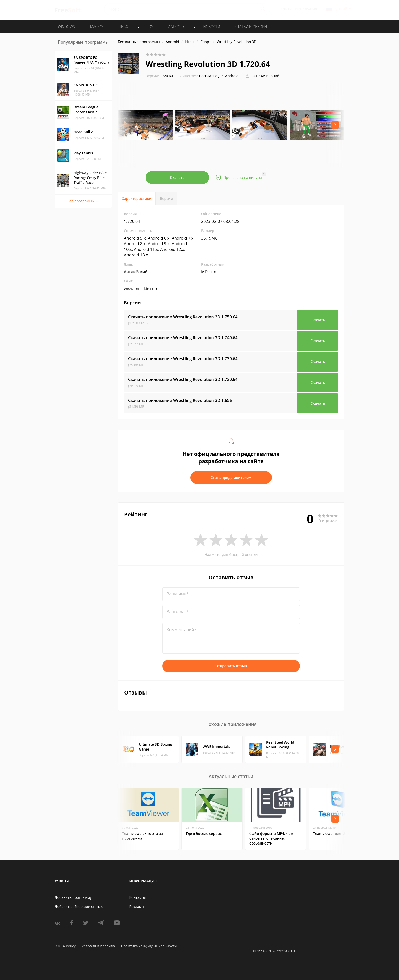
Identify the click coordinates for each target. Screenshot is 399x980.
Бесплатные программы (139, 42)
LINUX (123, 27)
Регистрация (306, 9)
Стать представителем (231, 477)
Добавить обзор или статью (79, 907)
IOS (150, 27)
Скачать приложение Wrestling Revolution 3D (183, 317)
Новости (212, 27)
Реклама (137, 907)
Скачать (177, 177)
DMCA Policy (65, 946)
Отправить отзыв (231, 666)
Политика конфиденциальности (149, 946)
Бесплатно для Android (219, 76)
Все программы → (83, 201)
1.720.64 (159, 76)
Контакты (138, 897)
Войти (286, 9)
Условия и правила (98, 946)
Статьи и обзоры (251, 27)
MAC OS (97, 27)
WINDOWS (66, 27)
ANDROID (176, 27)
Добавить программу (73, 897)
